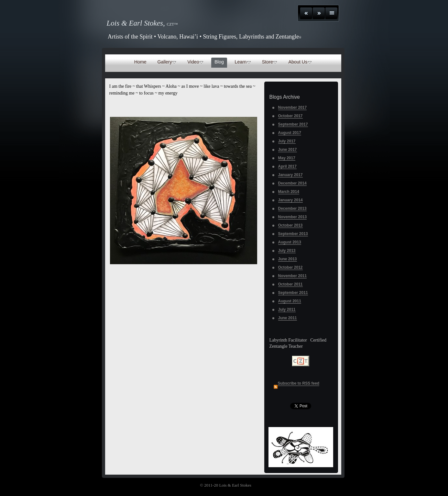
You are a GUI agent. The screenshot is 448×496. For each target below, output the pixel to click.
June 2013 (288, 259)
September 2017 (293, 124)
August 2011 (290, 301)
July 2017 (287, 141)
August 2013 (290, 242)
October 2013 (290, 225)
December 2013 (292, 209)
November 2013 (293, 217)
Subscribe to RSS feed (299, 383)
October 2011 (290, 284)
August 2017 (290, 133)
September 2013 (293, 234)
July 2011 (287, 310)
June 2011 (288, 318)
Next (319, 13)
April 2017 (287, 166)
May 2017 (287, 158)
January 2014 (290, 200)
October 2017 (290, 116)
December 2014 (292, 183)
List (331, 13)
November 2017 (293, 107)
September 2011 (293, 293)
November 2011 (293, 276)
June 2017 (288, 150)
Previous (306, 13)
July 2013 (287, 251)
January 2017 (290, 175)
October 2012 (290, 267)
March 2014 (289, 192)
